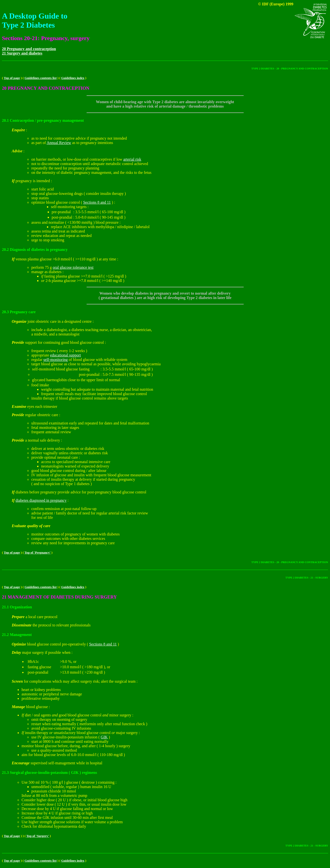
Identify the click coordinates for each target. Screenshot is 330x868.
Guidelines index (73, 78)
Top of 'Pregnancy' (38, 552)
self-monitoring (56, 360)
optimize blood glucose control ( (57, 202)
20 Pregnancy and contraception (29, 49)
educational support (66, 355)
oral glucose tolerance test (73, 267)
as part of (39, 143)
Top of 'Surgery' (38, 836)
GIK (104, 737)
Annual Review (59, 143)
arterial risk (132, 159)
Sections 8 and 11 (97, 202)
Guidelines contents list (40, 78)
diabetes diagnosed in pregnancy (41, 500)
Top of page (12, 78)
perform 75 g (42, 267)
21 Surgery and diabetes (22, 53)
